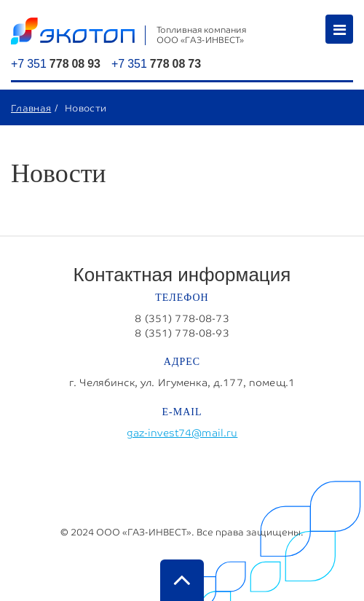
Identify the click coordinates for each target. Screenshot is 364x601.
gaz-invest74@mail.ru (182, 433)
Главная (31, 108)
